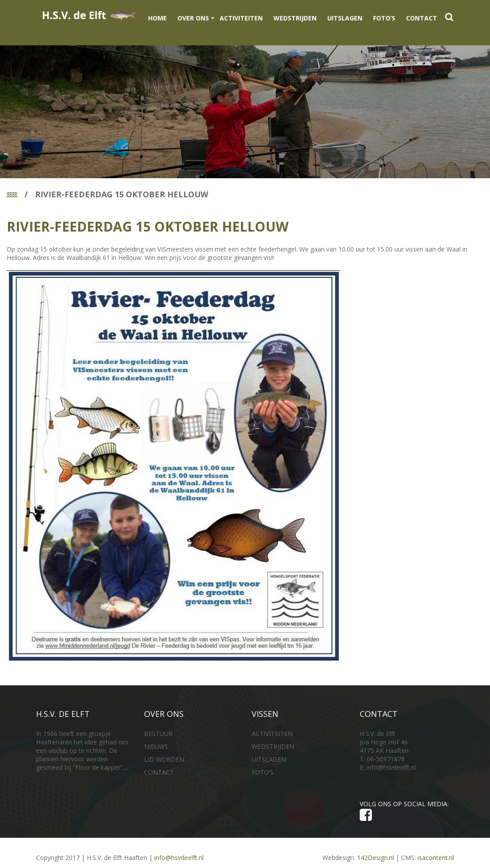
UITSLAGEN (345, 18)
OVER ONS (193, 18)
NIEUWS (156, 746)
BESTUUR (158, 734)
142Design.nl (376, 858)
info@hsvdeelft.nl (391, 767)
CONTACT (422, 18)
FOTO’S (384, 18)
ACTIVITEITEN (241, 18)
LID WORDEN (164, 759)
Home (157, 18)
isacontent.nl (436, 858)
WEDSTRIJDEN (295, 18)
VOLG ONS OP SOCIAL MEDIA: (406, 811)
